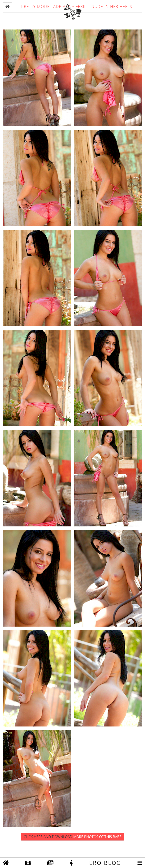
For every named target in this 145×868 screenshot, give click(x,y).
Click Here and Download (72, 849)
